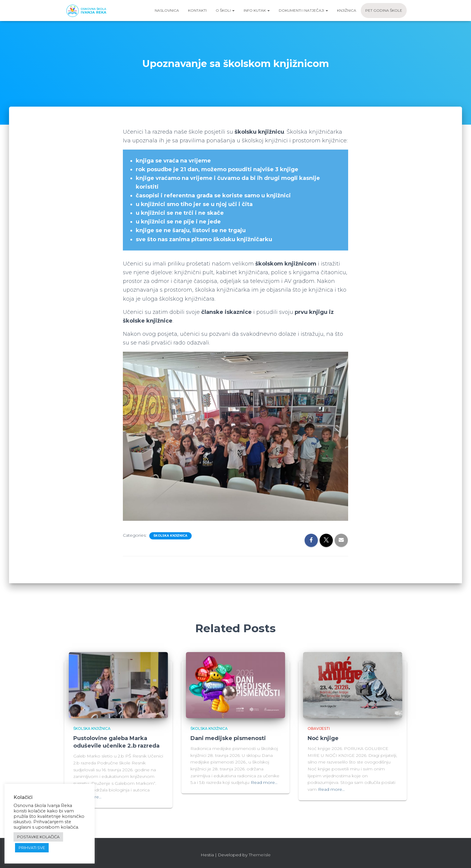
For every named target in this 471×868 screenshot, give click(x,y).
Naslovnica (167, 10)
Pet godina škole (384, 10)
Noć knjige (323, 738)
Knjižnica (347, 10)
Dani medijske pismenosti (228, 738)
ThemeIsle (260, 855)
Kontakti (197, 10)
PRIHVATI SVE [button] (32, 848)
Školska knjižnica (170, 536)
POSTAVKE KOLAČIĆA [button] (38, 837)
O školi (225, 10)
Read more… (264, 782)
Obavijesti (319, 728)
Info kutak (257, 10)
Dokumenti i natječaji (303, 10)
